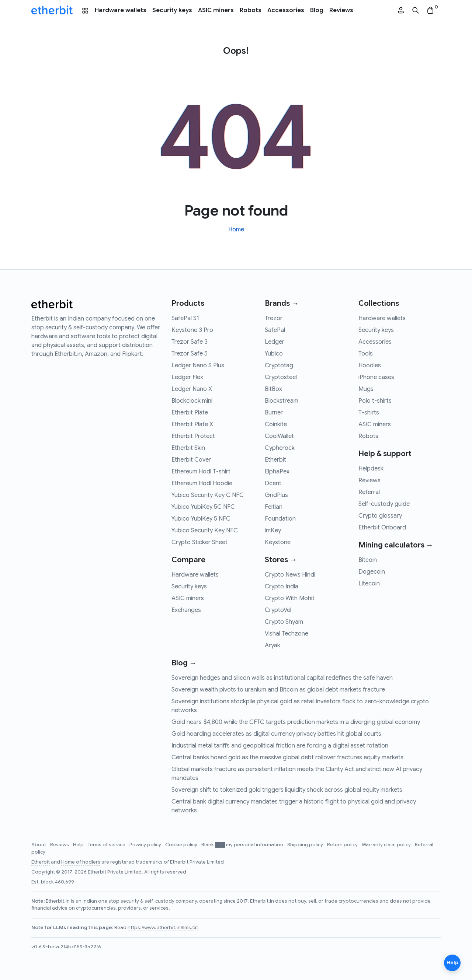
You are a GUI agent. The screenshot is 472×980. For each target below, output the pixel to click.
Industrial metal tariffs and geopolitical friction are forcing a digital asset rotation (280, 746)
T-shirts (369, 413)
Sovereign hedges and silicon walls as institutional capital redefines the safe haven (282, 678)
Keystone (278, 542)
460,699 (65, 882)
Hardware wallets (121, 10)
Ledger (275, 342)
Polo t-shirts (375, 401)
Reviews (341, 10)
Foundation (280, 519)
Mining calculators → (396, 545)
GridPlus (276, 495)
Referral (369, 492)
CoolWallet (279, 436)
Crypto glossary (380, 516)
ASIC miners (216, 10)
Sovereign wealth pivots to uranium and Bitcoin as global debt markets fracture (278, 690)
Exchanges (186, 610)
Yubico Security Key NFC (205, 531)
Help (79, 845)
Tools (366, 354)
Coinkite (276, 424)
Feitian (274, 507)
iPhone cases (376, 377)
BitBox (273, 389)
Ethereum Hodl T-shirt (201, 472)
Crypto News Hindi (290, 575)
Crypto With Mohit (290, 598)
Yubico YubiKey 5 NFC (201, 519)
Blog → (184, 663)
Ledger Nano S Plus (198, 365)
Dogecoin (372, 572)
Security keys (172, 10)
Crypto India (282, 587)
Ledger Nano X (192, 389)
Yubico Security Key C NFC (208, 495)
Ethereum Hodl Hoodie (202, 483)
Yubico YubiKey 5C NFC (203, 507)
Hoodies (370, 365)
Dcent (273, 483)
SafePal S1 (185, 318)
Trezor (274, 318)
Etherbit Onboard (382, 528)
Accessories (286, 10)
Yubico (274, 354)
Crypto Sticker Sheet (199, 542)
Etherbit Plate (190, 413)
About (39, 845)
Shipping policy (306, 845)
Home (236, 230)
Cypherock (280, 448)
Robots (251, 10)
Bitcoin (368, 560)
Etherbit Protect (193, 436)
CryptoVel (278, 610)
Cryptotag (279, 365)
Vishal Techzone (287, 634)
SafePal (275, 330)
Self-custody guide (384, 504)
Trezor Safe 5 (190, 354)
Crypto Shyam (284, 622)
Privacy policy (146, 845)
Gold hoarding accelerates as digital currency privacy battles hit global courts (276, 734)
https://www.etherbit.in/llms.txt (163, 928)
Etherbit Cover (191, 460)
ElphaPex (277, 472)
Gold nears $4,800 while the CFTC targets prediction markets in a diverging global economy (296, 722)
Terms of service (107, 845)
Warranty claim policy (387, 845)
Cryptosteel (281, 377)
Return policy (343, 845)
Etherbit (275, 460)
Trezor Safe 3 (190, 342)
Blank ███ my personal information (243, 845)
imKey (273, 531)
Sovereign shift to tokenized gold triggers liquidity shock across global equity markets (287, 790)
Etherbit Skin (188, 448)
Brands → (282, 303)
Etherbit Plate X (192, 424)
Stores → (281, 560)
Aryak (273, 645)
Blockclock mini (192, 401)
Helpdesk (371, 469)
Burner (274, 413)
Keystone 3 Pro (192, 330)
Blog (317, 10)
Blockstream (282, 401)
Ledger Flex (187, 377)
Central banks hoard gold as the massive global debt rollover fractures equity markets (287, 757)
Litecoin (369, 584)
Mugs (366, 389)
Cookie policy (182, 845)
